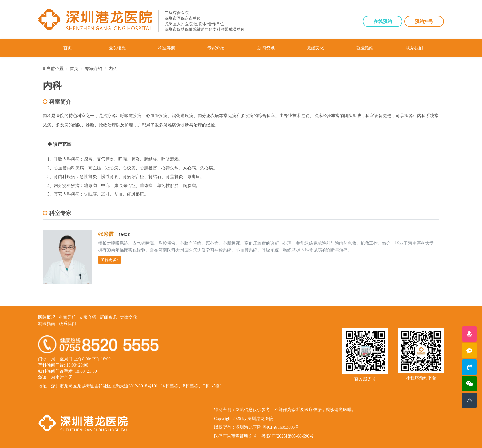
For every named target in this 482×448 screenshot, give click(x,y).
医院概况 (117, 48)
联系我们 (414, 48)
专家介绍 (216, 48)
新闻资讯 (266, 48)
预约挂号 (424, 22)
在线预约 (383, 22)
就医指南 (365, 48)
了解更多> (110, 260)
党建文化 (315, 48)
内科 (113, 69)
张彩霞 (106, 234)
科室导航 (167, 48)
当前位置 (53, 69)
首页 (68, 48)
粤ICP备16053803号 (281, 427)
